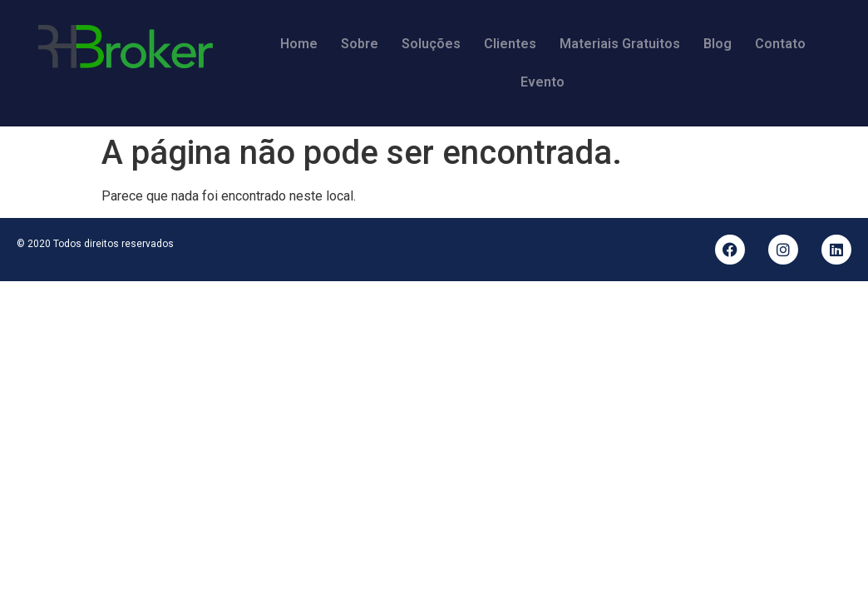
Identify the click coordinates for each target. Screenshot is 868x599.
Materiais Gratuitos (620, 44)
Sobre (360, 44)
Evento (542, 82)
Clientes (510, 44)
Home (299, 44)
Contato (780, 44)
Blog (718, 44)
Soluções (431, 44)
